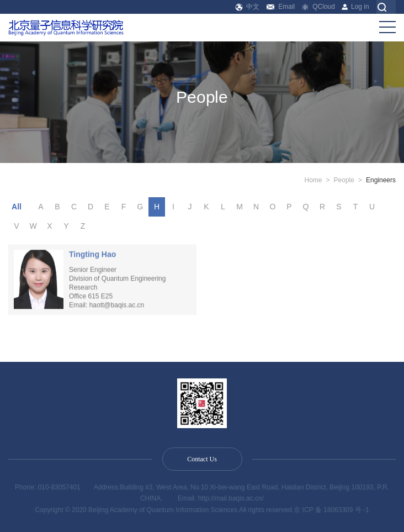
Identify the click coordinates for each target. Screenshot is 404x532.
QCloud (318, 7)
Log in (355, 7)
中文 (248, 7)
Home (313, 180)
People (344, 180)
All (17, 207)
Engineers (381, 180)
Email (281, 7)
